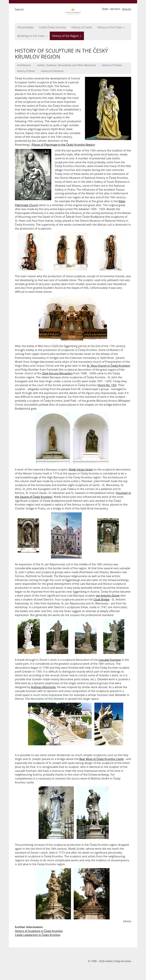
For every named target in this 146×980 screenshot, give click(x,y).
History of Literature (52, 71)
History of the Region (67, 36)
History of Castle (82, 27)
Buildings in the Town (32, 36)
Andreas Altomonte (43, 687)
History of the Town (111, 27)
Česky (105, 9)
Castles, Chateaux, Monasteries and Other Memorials (66, 65)
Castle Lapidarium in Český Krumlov (38, 935)
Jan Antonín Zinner (108, 596)
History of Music (26, 71)
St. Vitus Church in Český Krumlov (108, 366)
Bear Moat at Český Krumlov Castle (102, 759)
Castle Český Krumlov (53, 27)
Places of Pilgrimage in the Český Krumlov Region (63, 145)
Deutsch (115, 9)
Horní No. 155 (107, 385)
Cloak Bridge (101, 599)
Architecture (24, 65)
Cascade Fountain (110, 660)
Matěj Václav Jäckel (81, 470)
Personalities (26, 27)
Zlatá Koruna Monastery (57, 373)
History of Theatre (112, 65)
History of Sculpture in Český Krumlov (39, 931)
